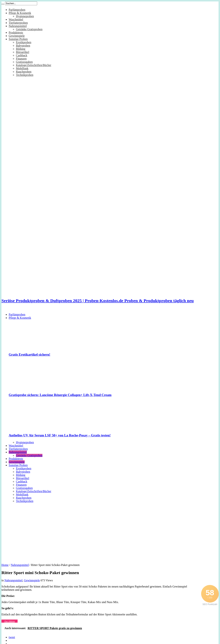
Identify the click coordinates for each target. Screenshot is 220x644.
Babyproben (23, 46)
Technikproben (25, 75)
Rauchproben (24, 72)
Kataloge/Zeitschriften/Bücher (34, 65)
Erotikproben (24, 42)
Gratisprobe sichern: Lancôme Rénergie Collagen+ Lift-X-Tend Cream (60, 395)
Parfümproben (17, 10)
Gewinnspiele (17, 36)
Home (5, 565)
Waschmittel (16, 19)
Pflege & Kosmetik (20, 13)
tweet (12, 637)
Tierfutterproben (18, 23)
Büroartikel (23, 52)
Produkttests (16, 33)
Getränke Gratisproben (29, 29)
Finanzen (21, 59)
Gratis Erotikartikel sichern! (29, 355)
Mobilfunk (22, 68)
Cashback (22, 55)
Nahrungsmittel (18, 26)
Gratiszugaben (24, 62)
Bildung (21, 49)
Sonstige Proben (18, 39)
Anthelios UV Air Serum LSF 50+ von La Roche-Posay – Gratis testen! (60, 435)
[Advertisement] (110, 532)
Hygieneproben (25, 16)
